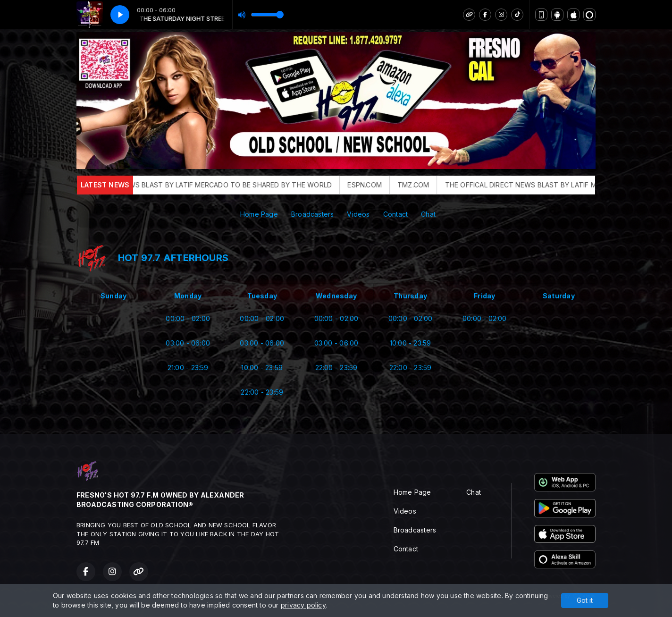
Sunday (113, 296)
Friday (484, 296)
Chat (428, 214)
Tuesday (262, 296)
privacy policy (303, 605)
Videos (358, 214)
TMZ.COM (430, 185)
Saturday (559, 296)
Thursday (410, 296)
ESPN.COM (381, 185)
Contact (395, 214)
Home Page (259, 214)
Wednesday (336, 296)
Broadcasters (313, 214)
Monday (188, 296)
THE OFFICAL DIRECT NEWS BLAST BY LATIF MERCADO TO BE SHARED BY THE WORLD (207, 185)
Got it (585, 600)
